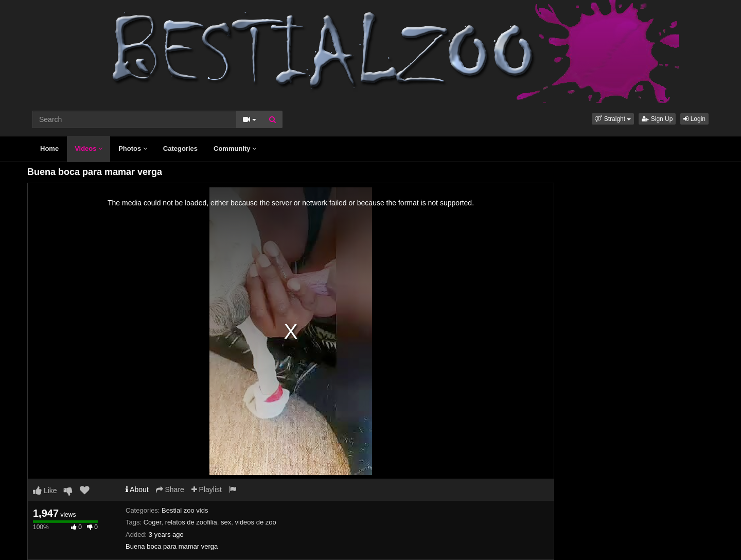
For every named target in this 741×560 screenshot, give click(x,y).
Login (694, 119)
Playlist (207, 489)
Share (170, 489)
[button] (613, 119)
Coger (153, 522)
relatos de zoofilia (191, 522)
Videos (89, 148)
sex (226, 522)
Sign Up (657, 119)
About (137, 489)
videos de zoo (256, 522)
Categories (180, 148)
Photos (133, 148)
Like (45, 491)
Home (49, 148)
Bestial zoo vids (185, 510)
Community (235, 148)
